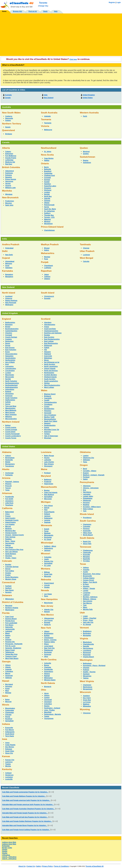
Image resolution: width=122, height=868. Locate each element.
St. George (87, 624)
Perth (85, 116)
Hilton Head (87, 533)
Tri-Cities (86, 561)
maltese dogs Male (9, 842)
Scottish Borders (50, 375)
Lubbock (86, 595)
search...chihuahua (9, 857)
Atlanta (8, 667)
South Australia (49, 113)
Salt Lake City (88, 622)
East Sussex (10, 348)
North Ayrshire (50, 364)
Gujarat (6, 258)
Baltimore (48, 480)
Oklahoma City (89, 458)
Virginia (84, 639)
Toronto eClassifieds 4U (95, 866)
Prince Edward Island (52, 227)
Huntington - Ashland (52, 708)
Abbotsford (10, 171)
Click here (73, 59)
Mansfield (48, 712)
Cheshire (9, 333)
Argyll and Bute (50, 329)
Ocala (7, 638)
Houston (86, 586)
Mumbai (47, 257)
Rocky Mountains (12, 577)
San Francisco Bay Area (14, 550)
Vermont (84, 628)
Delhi (5, 251)
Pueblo (8, 575)
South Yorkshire (11, 398)
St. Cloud (48, 539)
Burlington (87, 633)
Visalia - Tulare (11, 558)
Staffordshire (10, 400)
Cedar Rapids (10, 745)
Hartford (8, 588)
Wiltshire (9, 417)
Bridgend (48, 396)
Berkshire (9, 325)
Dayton (47, 706)
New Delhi (9, 255)
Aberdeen (48, 323)
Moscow (8, 702)
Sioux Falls (87, 544)
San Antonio (88, 601)
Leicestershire (11, 369)
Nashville (86, 559)
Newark (47, 612)
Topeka (8, 764)
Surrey (8, 404)
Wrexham (48, 438)
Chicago (8, 715)
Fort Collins (10, 571)
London (47, 192)
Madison (86, 704)
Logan (85, 616)
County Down (10, 432)
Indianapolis (10, 732)
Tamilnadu (85, 244)
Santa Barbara (11, 554)
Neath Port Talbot (51, 421)
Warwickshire (10, 408)
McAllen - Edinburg (90, 597)
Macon (8, 674)
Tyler (85, 605)
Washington (10, 610)
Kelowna (8, 175)
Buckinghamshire (12, 329)
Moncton (9, 203)
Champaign (10, 713)
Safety (38, 866)
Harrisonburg (88, 648)
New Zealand (49, 98)
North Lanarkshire (51, 366)
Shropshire (9, 394)
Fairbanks (9, 475)
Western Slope (11, 579)
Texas (83, 564)
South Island (48, 293)
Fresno (8, 516)
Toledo (47, 716)
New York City (49, 648)
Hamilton (47, 184)
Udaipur (47, 279)
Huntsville (9, 460)
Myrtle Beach (88, 535)
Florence (86, 529)
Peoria (8, 717)
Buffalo (47, 636)
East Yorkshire (11, 350)
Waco (85, 607)
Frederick (48, 482)
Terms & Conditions (61, 866)
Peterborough (49, 205)
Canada (8, 98)
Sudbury (47, 213)
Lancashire (9, 366)
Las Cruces (48, 620)
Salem (85, 479)
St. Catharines (49, 211)
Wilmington (10, 599)
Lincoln (47, 585)
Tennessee (85, 547)
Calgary (8, 152)
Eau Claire (87, 698)
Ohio (44, 690)
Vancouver (9, 181)
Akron (46, 693)
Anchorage (9, 473)
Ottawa (47, 203)
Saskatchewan (88, 157)
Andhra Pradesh (11, 244)
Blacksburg (87, 642)
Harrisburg (87, 492)
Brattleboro (87, 631)
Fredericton (10, 201)
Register (112, 2)
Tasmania (46, 119)
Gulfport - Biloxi (50, 546)
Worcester (48, 499)
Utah (82, 613)
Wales (44, 390)
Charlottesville (88, 644)
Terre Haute (10, 736)
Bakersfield (10, 512)
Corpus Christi (88, 580)
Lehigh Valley (88, 496)
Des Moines (10, 747)
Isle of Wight (10, 362)
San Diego (9, 547)
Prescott (8, 486)
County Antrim (11, 428)
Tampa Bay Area (11, 654)
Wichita (8, 766)
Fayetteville (10, 497)
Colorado (7, 561)
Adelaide (47, 116)
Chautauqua (49, 638)
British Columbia (11, 167)
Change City (43, 6)
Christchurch (49, 296)
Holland (47, 514)
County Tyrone (11, 438)
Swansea (47, 432)
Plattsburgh (49, 650)
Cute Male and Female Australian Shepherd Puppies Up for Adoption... (28, 809)
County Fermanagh (12, 434)
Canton (47, 698)
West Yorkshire (11, 415)
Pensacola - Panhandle (14, 644)
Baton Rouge (49, 456)
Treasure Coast (11, 656)
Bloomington (10, 708)
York (85, 511)
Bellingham (87, 663)
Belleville (48, 169)
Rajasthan (46, 271)
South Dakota (87, 538)
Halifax (47, 160)
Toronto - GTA (49, 217)
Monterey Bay (10, 531)
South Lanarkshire (51, 381)
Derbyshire (9, 341)
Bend (85, 469)
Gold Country (10, 518)
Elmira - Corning (50, 640)
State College (88, 509)
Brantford (48, 171)
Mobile (8, 462)
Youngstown (49, 719)
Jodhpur (47, 277)
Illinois (6, 705)
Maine (44, 469)
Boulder (8, 565)
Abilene (86, 568)
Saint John (9, 205)
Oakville (47, 199)
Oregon (84, 465)
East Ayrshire (49, 337)
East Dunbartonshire (52, 339)
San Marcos (87, 603)
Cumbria (8, 339)
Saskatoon (87, 163)
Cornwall (47, 178)
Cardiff (47, 400)
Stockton (9, 556)
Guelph (47, 182)
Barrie (46, 167)
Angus (47, 327)
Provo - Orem (88, 620)
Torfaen (47, 434)
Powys (47, 428)
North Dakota (48, 683)
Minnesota (46, 525)
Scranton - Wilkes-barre (92, 507)
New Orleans (49, 464)
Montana (46, 569)
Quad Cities (10, 751)
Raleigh (47, 676)
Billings (47, 572)
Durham (47, 180)
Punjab (45, 262)
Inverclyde (48, 356)
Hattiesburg (49, 548)
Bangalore (9, 275)
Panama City (10, 642)
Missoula (47, 576)
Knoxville (86, 555)
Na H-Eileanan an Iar (52, 362)
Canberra (9, 116)
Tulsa (85, 462)
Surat (7, 266)
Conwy (47, 407)
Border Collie (7, 848)
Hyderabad (9, 248)
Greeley (8, 573)
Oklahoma (85, 452)
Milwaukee (87, 706)
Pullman (86, 670)
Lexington (9, 777)
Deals (45, 11)
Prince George (11, 179)
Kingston (48, 188)
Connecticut (9, 582)
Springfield (9, 721)
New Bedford (49, 495)
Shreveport (48, 466)
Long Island (49, 646)
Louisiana (46, 452)
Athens (8, 665)
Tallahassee (10, 652)
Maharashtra (48, 253)
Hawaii (6, 681)
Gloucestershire (11, 354)
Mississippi (47, 543)
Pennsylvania (87, 482)
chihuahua (6, 855)
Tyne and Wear (11, 406)
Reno (46, 596)
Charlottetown (49, 230)
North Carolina (49, 660)
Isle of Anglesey (50, 415)
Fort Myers (9, 625)
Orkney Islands (50, 369)
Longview (87, 593)
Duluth (47, 529)
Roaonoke (87, 655)
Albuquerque (49, 618)
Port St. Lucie (10, 646)
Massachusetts (49, 487)
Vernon (8, 183)
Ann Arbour (48, 506)
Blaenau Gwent (50, 394)
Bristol (8, 327)
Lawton (86, 456)
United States (88, 98)
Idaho (5, 696)
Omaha (47, 587)
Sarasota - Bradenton (13, 648)
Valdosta (8, 678)
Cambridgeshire (11, 331)
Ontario (45, 164)
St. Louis (47, 566)
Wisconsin (85, 692)
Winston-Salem (50, 680)
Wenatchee (87, 676)
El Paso (86, 584)
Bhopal (47, 248)
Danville (86, 646)
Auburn (8, 456)
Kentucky (7, 769)
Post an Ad (33, 11)
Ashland (8, 773)
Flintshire (48, 411)
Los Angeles (10, 524)
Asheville (48, 663)
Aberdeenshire (50, 325)
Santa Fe (47, 625)
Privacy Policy (47, 866)
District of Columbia (13, 602)
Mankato (47, 533)
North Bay (48, 196)
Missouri (46, 554)
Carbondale (10, 710)
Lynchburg (87, 651)
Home (4, 11)
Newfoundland (49, 148)
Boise (7, 700)
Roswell (47, 623)
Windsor (47, 222)
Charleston (87, 524)
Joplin (46, 559)
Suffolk (8, 402)
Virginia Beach (88, 657)
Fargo (46, 531)
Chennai (86, 248)
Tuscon (8, 488)
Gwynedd (48, 413)
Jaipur (46, 275)
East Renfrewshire (51, 343)
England (7, 319)
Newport (47, 423)
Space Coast (10, 650)
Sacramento (10, 543)
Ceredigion (48, 405)
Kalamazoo (48, 518)
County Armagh (11, 430)
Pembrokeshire (50, 425)
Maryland (9, 606)
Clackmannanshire (51, 331)
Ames (7, 743)
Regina (86, 160)
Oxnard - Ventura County (15, 535)
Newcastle (9, 118)
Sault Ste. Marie (50, 209)
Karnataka (7, 271)
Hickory (47, 674)
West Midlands (11, 410)
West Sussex (10, 412)
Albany (47, 631)
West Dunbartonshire (52, 385)
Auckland (9, 296)
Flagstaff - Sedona (12, 482)
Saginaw (47, 522)
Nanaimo (9, 177)
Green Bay (87, 700)
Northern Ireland (11, 422)
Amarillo (86, 570)
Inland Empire (10, 522)
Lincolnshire (10, 371)
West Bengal (86, 258)
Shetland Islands (50, 377)
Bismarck (48, 687)
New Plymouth (11, 303)
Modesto (8, 529)
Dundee (47, 335)
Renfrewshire (49, 373)
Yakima (86, 678)
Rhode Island (87, 514)
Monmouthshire (50, 419)
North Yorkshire (11, 381)
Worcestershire (11, 419)
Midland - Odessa (89, 599)
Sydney (8, 120)
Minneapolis (49, 535)
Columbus (9, 671)
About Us (22, 866)
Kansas (6, 756)
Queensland (8, 130)
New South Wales (11, 113)
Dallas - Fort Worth (90, 582)
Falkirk (47, 348)
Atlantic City (49, 610)
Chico (7, 514)
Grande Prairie (11, 158)
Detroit (47, 508)
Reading (86, 505)
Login (119, 2)
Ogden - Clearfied (90, 618)
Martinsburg (88, 687)
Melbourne (48, 130)
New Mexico (47, 615)
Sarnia (47, 207)
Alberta (6, 148)
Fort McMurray (11, 156)
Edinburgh (48, 346)
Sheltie (5, 850)
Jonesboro (9, 501)
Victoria (45, 126)
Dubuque (9, 749)
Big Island (9, 684)
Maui (7, 691)
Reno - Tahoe (10, 541)
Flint (46, 510)
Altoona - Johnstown (91, 488)
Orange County (11, 533)
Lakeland (9, 631)
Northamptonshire (12, 383)
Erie (85, 490)
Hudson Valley (50, 642)
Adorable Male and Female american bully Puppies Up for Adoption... (28, 805)
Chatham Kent (49, 176)
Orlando (8, 640)
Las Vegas (48, 594)
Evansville (9, 728)
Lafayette (48, 460)
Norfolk (47, 194)
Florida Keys (10, 621)
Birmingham (10, 458)
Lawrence (9, 762)
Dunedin (47, 298)
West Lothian (49, 387)
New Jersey (47, 606)
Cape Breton (49, 158)
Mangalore (9, 277)
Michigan (46, 502)
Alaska (6, 469)
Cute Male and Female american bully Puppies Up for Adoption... (26, 800)
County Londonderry (13, 436)
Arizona (6, 478)
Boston (47, 490)
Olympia (86, 668)
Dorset (8, 346)
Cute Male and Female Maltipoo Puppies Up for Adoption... (24, 796)
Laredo (86, 591)
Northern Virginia (12, 608)
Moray (46, 360)
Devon (8, 343)
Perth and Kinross (51, 371)
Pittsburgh (87, 501)
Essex (8, 352)
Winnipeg (9, 194)
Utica (46, 657)
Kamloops (9, 173)
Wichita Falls (88, 609)
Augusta (8, 669)
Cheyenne (87, 713)
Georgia (6, 662)
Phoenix (8, 484)
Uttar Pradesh (87, 251)
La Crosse (87, 702)
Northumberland (11, 385)
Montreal (86, 152)
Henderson (9, 775)
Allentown (87, 486)
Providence (87, 518)
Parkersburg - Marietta (52, 714)
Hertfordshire (10, 360)
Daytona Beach (11, 619)
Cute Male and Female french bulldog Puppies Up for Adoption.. (26, 830)
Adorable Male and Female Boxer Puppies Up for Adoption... (25, 825)
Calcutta (86, 261)
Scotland (46, 319)
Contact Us (31, 866)
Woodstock (48, 224)
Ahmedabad (10, 261)
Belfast (8, 425)
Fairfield (8, 586)
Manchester (10, 375)
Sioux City (9, 753)
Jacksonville (10, 629)
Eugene (86, 473)
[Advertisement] (61, 34)
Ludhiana (48, 268)
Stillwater (86, 460)
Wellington (9, 305)
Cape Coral (9, 617)
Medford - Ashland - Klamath (94, 475)
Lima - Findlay (49, 710)
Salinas (8, 545)
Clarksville (87, 553)
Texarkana (9, 505)
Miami (7, 633)
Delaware (7, 595)
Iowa (5, 739)
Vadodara (9, 268)
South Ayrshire (50, 379)
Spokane (86, 674)
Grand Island (49, 583)
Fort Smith (9, 499)
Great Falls (48, 574)
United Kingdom (89, 95)
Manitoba (7, 191)
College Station (89, 578)
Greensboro (49, 672)
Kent (7, 364)
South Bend (10, 734)
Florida (6, 613)
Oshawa (47, 201)
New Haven (9, 590)
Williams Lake (10, 188)
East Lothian (49, 341)
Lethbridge (9, 160)
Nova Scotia (47, 155)
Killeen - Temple (89, 589)
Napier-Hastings (11, 301)
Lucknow (86, 255)
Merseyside (10, 377)
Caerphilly (48, 398)
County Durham (11, 337)
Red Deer (9, 164)
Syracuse (48, 654)
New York (46, 628)
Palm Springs (10, 537)
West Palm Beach (12, 658)
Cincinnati (48, 700)
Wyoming (85, 709)
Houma (47, 458)
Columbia (48, 557)
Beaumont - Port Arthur (92, 574)
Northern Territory (12, 124)
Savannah (9, 676)
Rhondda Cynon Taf (52, 430)
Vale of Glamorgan (51, 436)
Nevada (45, 590)
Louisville (9, 779)
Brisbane (9, 134)
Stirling (47, 383)
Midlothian (48, 358)
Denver (8, 569)
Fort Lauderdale (11, 623)
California (7, 508)
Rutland (8, 392)
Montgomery (10, 464)
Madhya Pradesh (50, 244)
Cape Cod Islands (51, 493)
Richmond (87, 653)
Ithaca (46, 644)
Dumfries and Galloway (53, 333)
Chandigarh (49, 266)
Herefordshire (10, 358)
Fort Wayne (10, 730)
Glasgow (47, 352)
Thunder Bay (49, 215)
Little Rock (9, 503)
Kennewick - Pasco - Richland (94, 666)
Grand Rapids (49, 512)
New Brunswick (10, 198)
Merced (8, 527)
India (46, 95)
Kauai (7, 689)
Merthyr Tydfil (49, 417)
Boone (47, 665)
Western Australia (89, 113)
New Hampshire (49, 599)
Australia (8, 95)
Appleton (86, 696)
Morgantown (88, 689)
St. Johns (48, 152)
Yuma (7, 490)
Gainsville (9, 627)
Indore (47, 250)
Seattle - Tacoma (89, 672)
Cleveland (48, 702)
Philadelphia (88, 498)
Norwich (8, 592)
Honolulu (9, 686)
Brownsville (87, 576)
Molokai (8, 693)
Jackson (47, 516)
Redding (8, 539)
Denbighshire (49, 409)
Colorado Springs (12, 567)
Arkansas (7, 493)
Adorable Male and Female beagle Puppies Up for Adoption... (25, 813)
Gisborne (9, 298)
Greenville (87, 531)
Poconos (86, 503)
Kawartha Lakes (50, 186)
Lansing (47, 520)
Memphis (86, 557)
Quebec (84, 148)
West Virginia (87, 681)
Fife (46, 350)
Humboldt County (12, 520)
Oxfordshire (10, 389)
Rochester (48, 537)
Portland (47, 473)
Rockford (9, 719)
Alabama (7, 452)
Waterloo (47, 219)
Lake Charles (49, 462)
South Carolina (88, 521)
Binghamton (49, 634)
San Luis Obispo (11, 552)
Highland (47, 354)
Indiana (6, 724)
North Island (9, 293)
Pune (46, 259)
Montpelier (87, 635)
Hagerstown (49, 484)
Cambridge (48, 173)
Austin (85, 572)
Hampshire (9, 356)
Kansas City (10, 760)
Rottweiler (6, 846)
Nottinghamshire (11, 387)
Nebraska (46, 580)
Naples (8, 635)
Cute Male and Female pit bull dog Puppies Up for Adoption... (25, 817)
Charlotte (48, 667)
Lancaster (87, 494)
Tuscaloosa (10, 466)
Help (56, 11)
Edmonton (9, 154)
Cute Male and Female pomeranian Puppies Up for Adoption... (25, 792)
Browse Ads (18, 11)
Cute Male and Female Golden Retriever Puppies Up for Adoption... (27, 821)
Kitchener (48, 190)
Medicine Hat (10, 162)
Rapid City (87, 542)
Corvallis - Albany (90, 471)
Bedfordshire (10, 323)
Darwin (8, 127)
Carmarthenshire (50, 402)
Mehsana (9, 264)
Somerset (9, 396)
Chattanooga (88, 550)
